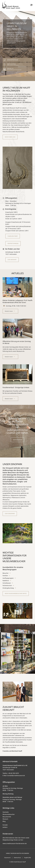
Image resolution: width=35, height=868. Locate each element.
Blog (4, 821)
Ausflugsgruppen (8, 578)
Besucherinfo (7, 817)
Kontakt (5, 825)
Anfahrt (5, 827)
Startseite (6, 812)
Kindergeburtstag (8, 588)
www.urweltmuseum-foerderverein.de (15, 843)
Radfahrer (6, 581)
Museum (5, 819)
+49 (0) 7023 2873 (13, 773)
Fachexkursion (7, 585)
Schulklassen (7, 583)
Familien (5, 576)
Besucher (6, 573)
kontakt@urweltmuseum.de (16, 775)
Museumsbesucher (9, 814)
